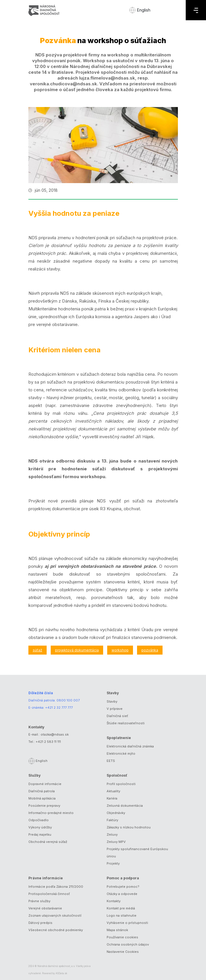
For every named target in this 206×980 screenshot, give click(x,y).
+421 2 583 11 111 (48, 742)
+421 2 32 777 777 (59, 708)
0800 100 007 (68, 700)
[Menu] (196, 10)
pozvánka (150, 650)
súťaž (38, 650)
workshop (120, 650)
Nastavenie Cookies (123, 952)
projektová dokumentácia (77, 650)
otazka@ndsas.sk (55, 734)
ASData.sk (61, 973)
